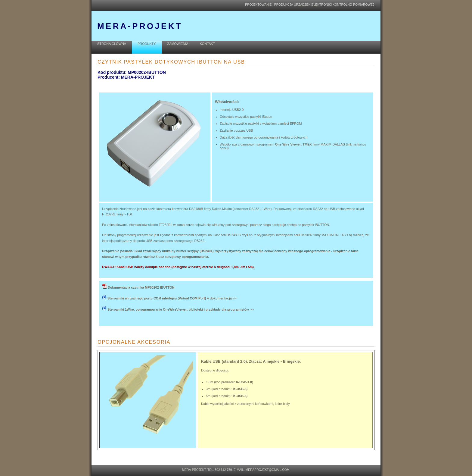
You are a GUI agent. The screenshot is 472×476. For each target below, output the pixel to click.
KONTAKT (208, 44)
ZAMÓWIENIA (178, 44)
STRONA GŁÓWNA (112, 44)
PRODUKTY (147, 44)
